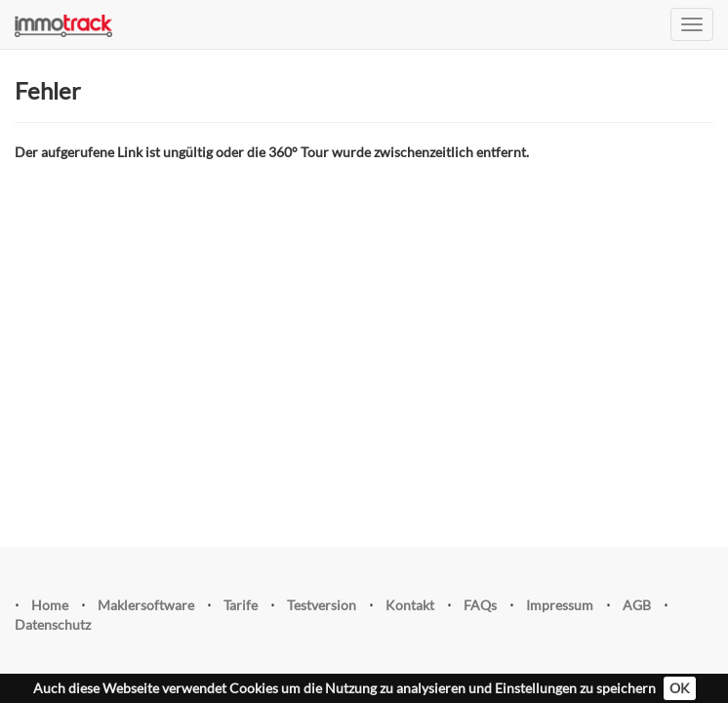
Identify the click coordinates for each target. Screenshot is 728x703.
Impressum (560, 605)
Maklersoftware (146, 605)
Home (50, 605)
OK (680, 688)
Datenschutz (53, 624)
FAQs (480, 605)
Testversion (322, 605)
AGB (637, 605)
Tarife (241, 605)
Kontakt (410, 605)
